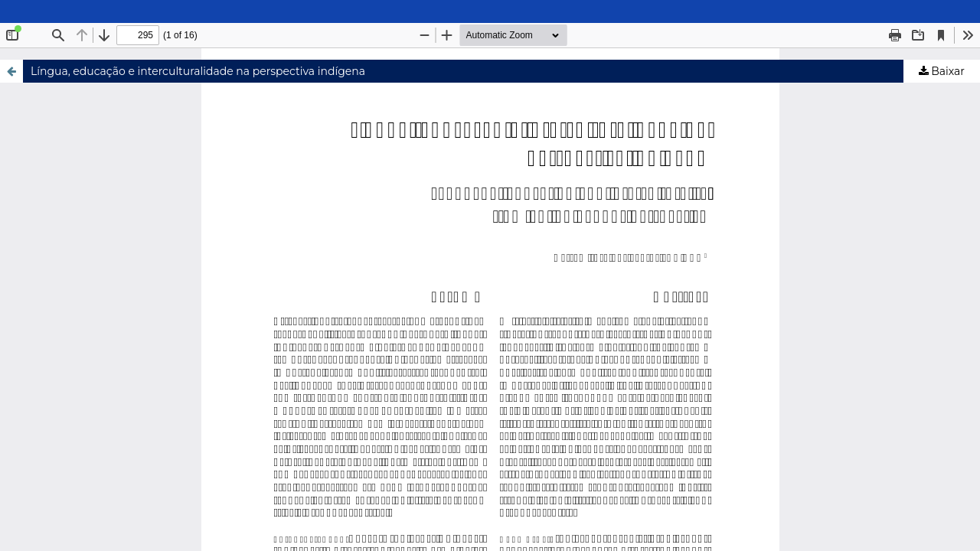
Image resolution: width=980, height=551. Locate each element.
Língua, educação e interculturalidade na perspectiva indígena (198, 71)
